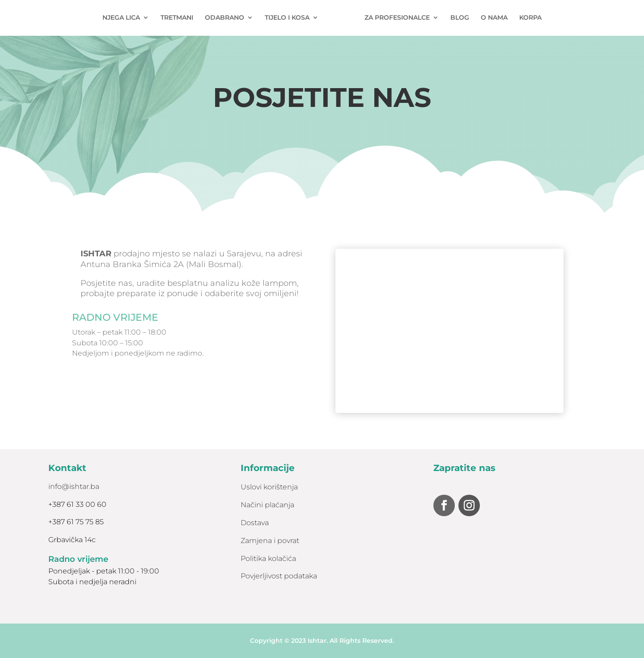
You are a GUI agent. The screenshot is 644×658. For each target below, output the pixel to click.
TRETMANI (180, 18)
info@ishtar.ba (74, 486)
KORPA (527, 18)
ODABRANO (228, 18)
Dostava (255, 523)
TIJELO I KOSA (291, 18)
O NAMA (491, 18)
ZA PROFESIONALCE (394, 18)
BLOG (456, 18)
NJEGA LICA (125, 18)
